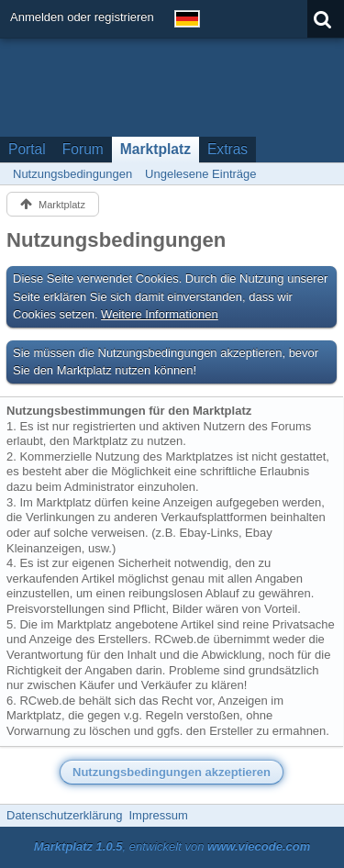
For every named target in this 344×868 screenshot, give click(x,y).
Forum (83, 149)
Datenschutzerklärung (64, 815)
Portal (27, 149)
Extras (227, 149)
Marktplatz (155, 149)
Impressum (158, 815)
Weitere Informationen (160, 314)
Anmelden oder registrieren (82, 17)
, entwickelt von (172, 846)
